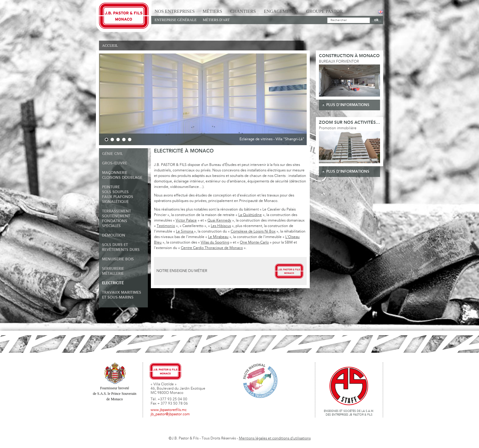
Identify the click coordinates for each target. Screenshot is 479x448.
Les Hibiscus (221, 226)
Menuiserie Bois (118, 259)
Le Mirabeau (218, 237)
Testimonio (166, 226)
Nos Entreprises (175, 11)
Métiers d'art (216, 20)
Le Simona (185, 232)
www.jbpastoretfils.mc (169, 410)
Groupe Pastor (324, 11)
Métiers (212, 11)
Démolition (114, 235)
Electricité (113, 283)
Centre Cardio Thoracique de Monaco (212, 248)
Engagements (281, 11)
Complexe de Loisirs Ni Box (253, 232)
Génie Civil (112, 154)
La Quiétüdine (250, 215)
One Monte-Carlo (254, 243)
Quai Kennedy (219, 221)
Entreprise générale (176, 20)
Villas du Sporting (215, 243)
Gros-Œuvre (115, 163)
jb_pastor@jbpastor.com (170, 414)
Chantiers (243, 11)
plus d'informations (348, 105)
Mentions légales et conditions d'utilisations (275, 439)
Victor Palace (186, 221)
